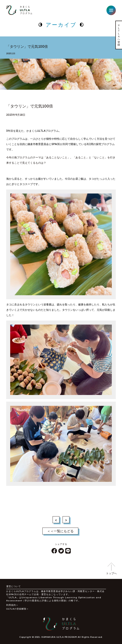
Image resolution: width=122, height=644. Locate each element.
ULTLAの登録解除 (16, 609)
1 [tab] (61, 85)
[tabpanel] (61, 72)
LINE (68, 551)
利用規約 (11, 605)
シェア (54, 551)
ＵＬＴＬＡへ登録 (119, 35)
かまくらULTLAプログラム (19, 10)
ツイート (61, 551)
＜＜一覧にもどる (60, 531)
